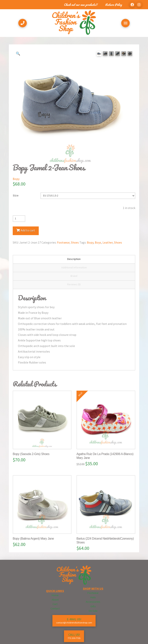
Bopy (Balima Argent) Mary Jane (33, 539)
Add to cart (28, 230)
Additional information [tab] (74, 267)
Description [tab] (74, 259)
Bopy (16, 179)
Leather (108, 242)
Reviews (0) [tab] (74, 284)
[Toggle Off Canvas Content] (125, 23)
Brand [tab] (74, 276)
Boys (98, 242)
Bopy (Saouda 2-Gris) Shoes (31, 454)
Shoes (75, 242)
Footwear (63, 242)
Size (16, 195)
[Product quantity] (19, 219)
